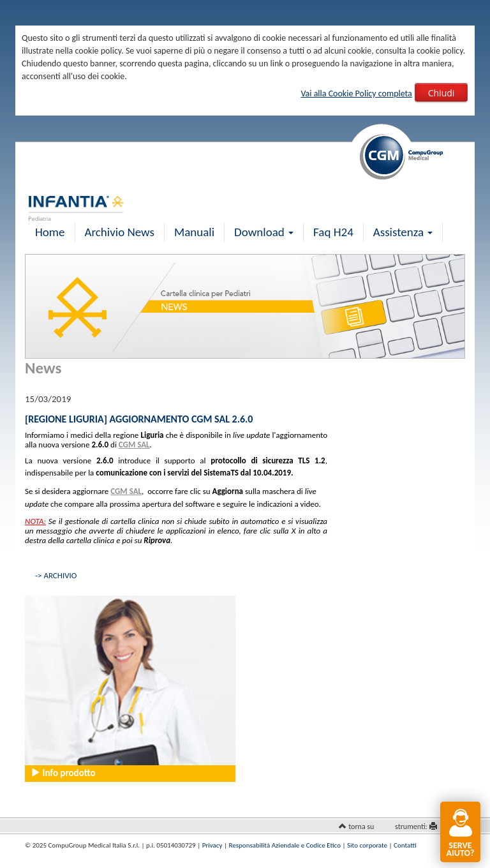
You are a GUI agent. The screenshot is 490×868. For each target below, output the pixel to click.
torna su (361, 827)
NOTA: (35, 521)
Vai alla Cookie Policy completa (356, 94)
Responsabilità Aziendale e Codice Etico (285, 845)
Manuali (194, 232)
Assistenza (403, 232)
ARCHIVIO (60, 575)
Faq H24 (333, 232)
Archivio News (120, 232)
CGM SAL (134, 445)
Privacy (212, 845)
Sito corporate (367, 845)
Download (264, 232)
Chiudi (442, 93)
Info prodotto (63, 773)
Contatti (405, 845)
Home (50, 232)
